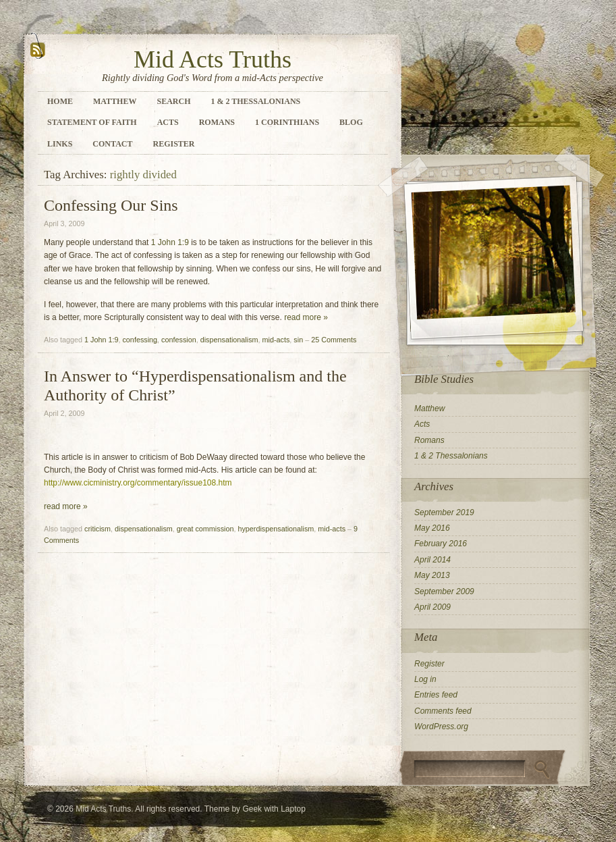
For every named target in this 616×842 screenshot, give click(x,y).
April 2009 (432, 607)
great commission (205, 529)
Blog (351, 122)
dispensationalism (229, 340)
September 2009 (444, 591)
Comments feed (443, 711)
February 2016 (441, 544)
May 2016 (432, 528)
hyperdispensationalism (276, 529)
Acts (168, 122)
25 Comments (334, 340)
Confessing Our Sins (111, 205)
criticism (97, 529)
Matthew (115, 101)
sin (298, 340)
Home (60, 101)
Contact (112, 144)
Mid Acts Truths (213, 59)
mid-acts (276, 340)
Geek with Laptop (274, 809)
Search (173, 101)
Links (60, 144)
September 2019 (444, 512)
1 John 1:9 (170, 242)
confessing (140, 340)
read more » (306, 317)
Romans (217, 122)
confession (179, 340)
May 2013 (432, 575)
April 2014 (432, 560)
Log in (425, 679)
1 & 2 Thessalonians (255, 101)
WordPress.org (441, 727)
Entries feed (436, 695)
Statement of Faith (92, 122)
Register (173, 144)
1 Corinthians (287, 122)
